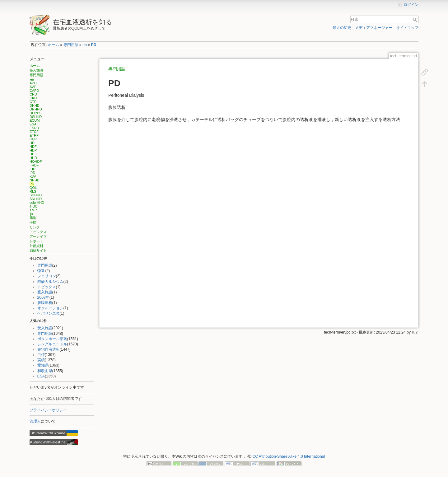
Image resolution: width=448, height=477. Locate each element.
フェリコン (47, 276)
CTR (33, 102)
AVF (33, 87)
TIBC (33, 206)
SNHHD (36, 199)
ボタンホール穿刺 (52, 339)
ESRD (34, 128)
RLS (33, 191)
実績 (41, 360)
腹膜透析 (45, 303)
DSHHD (36, 117)
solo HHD (37, 203)
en (85, 45)
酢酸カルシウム (50, 282)
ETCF (34, 132)
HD (32, 143)
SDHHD (36, 195)
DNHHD (36, 109)
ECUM (35, 120)
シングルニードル (52, 344)
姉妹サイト (38, 250)
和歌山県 (45, 371)
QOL (33, 188)
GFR (33, 139)
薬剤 (33, 218)
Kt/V (33, 176)
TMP (33, 210)
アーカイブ (38, 236)
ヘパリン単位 (49, 313)
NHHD (35, 180)
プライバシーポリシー (48, 410)
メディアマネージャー (374, 28)
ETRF (34, 135)
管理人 (35, 421)
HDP (33, 150)
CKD (33, 98)
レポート (36, 241)
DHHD (35, 105)
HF (32, 154)
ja (32, 214)
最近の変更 (342, 28)
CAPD (34, 91)
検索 (415, 20)
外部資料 (36, 246)
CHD (33, 94)
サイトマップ (407, 28)
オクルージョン (50, 308)
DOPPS (36, 113)
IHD (33, 169)
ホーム (54, 45)
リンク (35, 227)
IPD (32, 173)
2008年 (43, 297)
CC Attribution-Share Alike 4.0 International (289, 456)
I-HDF (34, 165)
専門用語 (71, 45)
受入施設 (36, 70)
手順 (33, 222)
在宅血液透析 (49, 349)
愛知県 (43, 365)
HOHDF (36, 161)
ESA (33, 124)
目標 (41, 355)
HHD (33, 158)
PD (94, 45)
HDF (33, 147)
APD (33, 83)
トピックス (38, 232)
